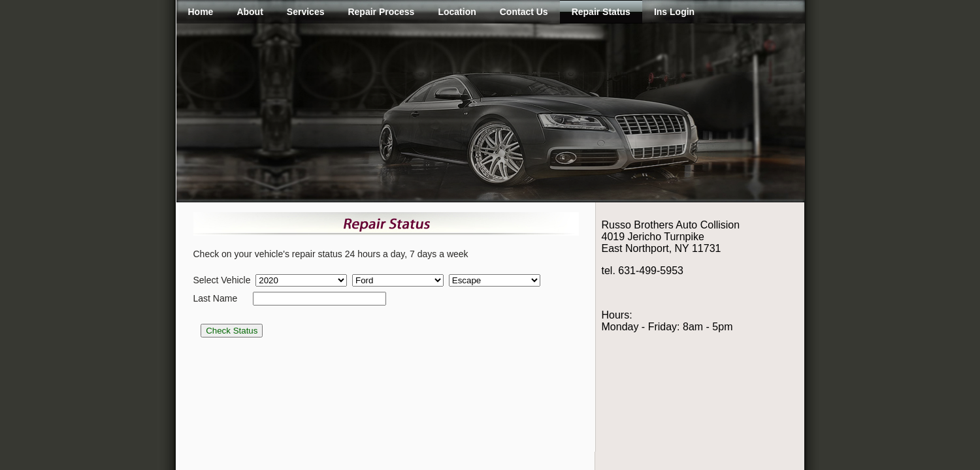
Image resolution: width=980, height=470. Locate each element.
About (250, 12)
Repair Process (381, 12)
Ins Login (674, 12)
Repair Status (601, 12)
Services (306, 12)
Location (457, 12)
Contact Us (524, 12)
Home (201, 12)
